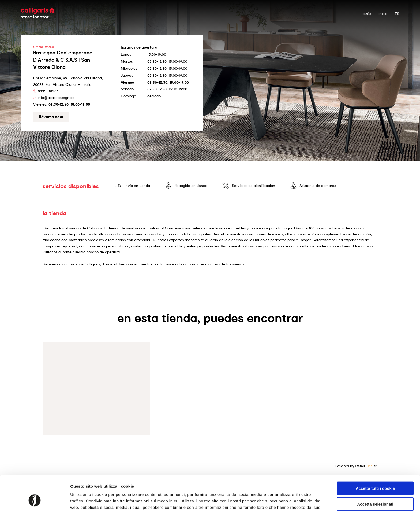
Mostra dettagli (282, 500)
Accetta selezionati (375, 473)
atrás (367, 14)
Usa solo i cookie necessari (375, 489)
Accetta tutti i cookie (375, 458)
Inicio (383, 14)
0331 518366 (48, 91)
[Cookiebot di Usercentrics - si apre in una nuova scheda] (35, 501)
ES (397, 14)
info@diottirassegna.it (56, 98)
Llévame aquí (51, 117)
